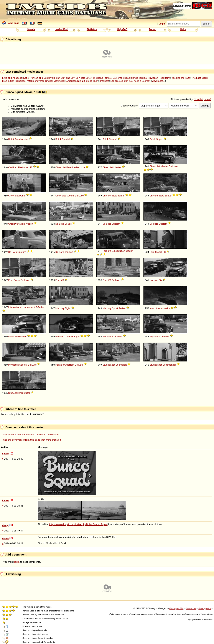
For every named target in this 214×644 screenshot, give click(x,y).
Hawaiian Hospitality (159, 78)
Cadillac (13, 167)
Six (160, 280)
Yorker (121, 196)
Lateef (207, 99)
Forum (153, 29)
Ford (105, 251)
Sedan (122, 308)
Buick (11, 139)
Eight (68, 308)
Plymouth (108, 337)
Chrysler (107, 196)
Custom (116, 224)
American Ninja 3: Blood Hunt (82, 81)
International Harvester (21, 307)
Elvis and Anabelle (12, 78)
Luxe (82, 167)
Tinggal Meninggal (55, 81)
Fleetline (71, 167)
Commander (169, 365)
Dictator (26, 393)
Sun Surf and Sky (65, 78)
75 (31, 167)
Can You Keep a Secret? (137, 81)
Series (41, 307)
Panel (22, 196)
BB (164, 252)
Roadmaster (22, 139)
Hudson (154, 280)
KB (35, 307)
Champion (121, 365)
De (78, 167)
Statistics (92, 29)
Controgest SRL (176, 608)
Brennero (104, 81)
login (17, 562)
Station (21, 224)
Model (159, 252)
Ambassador (163, 308)
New (114, 196)
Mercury (60, 308)
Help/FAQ (122, 29)
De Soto (60, 224)
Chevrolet (61, 167)
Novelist (198, 99)
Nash (152, 308)
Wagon (29, 224)
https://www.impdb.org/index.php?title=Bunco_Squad (78, 524)
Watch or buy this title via (23, 414)
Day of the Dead (121, 78)
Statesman (21, 337)
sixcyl (5, 525)
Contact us (191, 608)
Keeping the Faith (181, 78)
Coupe (68, 224)
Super (159, 139)
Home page (13, 23)
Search (31, 29)
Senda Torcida (139, 78)
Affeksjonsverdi (35, 81)
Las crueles (117, 81)
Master (117, 167)
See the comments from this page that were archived (32, 440)
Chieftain (69, 365)
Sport (115, 308)
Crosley (12, 224)
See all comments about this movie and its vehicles (31, 435)
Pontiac (59, 365)
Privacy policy (205, 608)
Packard (60, 337)
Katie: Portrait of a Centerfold (39, 78)
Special (66, 139)
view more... (159, 81)
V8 (63, 280)
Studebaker (109, 365)
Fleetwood (23, 167)
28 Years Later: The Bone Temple (94, 78)
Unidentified (61, 29)
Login (162, 24)
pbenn (6, 538)
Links (183, 29)
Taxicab (69, 252)
